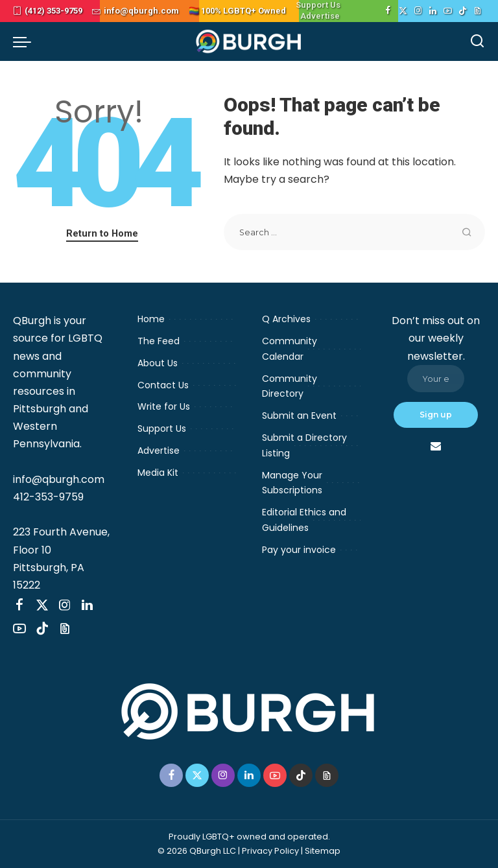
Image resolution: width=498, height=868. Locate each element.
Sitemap (323, 851)
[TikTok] (463, 11)
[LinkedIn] (433, 11)
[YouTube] (448, 11)
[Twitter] (403, 11)
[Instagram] (418, 11)
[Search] (477, 41)
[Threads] (478, 11)
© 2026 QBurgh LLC (197, 851)
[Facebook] (388, 11)
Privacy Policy (270, 851)
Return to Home (102, 233)
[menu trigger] (25, 41)
